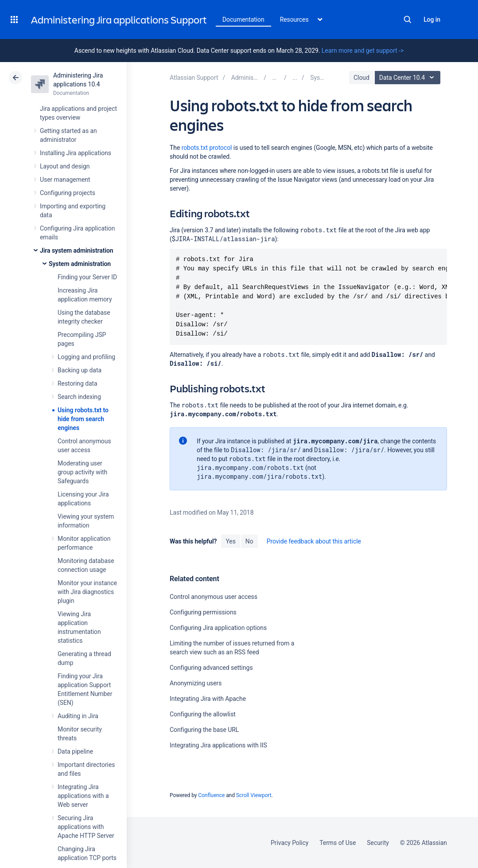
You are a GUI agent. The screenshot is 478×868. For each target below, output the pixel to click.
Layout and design (65, 166)
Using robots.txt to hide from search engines (83, 419)
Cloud (361, 78)
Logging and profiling (86, 357)
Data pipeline (75, 751)
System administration (80, 264)
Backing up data (80, 370)
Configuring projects (68, 193)
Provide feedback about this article (314, 541)
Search (408, 20)
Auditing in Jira (78, 716)
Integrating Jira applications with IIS (218, 745)
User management (65, 180)
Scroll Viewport (254, 795)
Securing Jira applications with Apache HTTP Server (86, 827)
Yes (230, 541)
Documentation (243, 20)
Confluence (211, 795)
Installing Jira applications (76, 153)
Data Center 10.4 (409, 78)
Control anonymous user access (214, 597)
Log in (432, 20)
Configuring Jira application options (218, 628)
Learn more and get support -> (363, 51)
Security (378, 843)
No (249, 541)
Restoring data (78, 383)
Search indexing (79, 397)
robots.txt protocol (207, 148)
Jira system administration (77, 250)
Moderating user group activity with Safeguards (82, 472)
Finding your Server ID (87, 277)
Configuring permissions (203, 612)
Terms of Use (338, 843)
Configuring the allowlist (203, 714)
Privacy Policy (290, 843)
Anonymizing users (196, 683)
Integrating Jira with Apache (208, 699)
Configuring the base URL (204, 730)
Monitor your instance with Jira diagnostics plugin (87, 592)
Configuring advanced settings (211, 668)
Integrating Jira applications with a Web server (83, 796)
